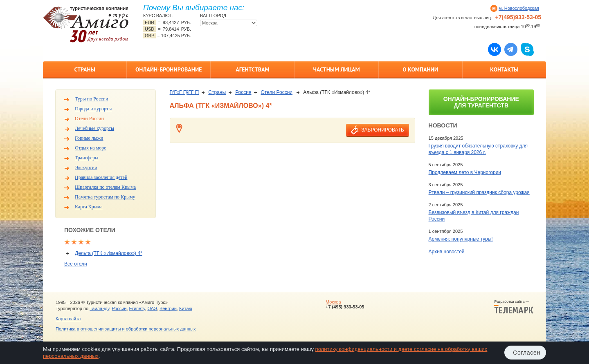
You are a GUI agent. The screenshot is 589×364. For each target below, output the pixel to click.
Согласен (527, 353)
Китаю (186, 308)
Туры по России (91, 99)
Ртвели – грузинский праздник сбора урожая (479, 192)
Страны (84, 69)
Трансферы (87, 158)
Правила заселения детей (101, 177)
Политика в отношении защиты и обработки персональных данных (126, 329)
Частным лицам (336, 69)
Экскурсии (86, 167)
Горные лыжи (89, 138)
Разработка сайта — (514, 307)
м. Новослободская (519, 8)
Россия (243, 92)
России (119, 308)
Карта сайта (68, 319)
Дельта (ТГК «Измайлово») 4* (109, 253)
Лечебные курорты (94, 128)
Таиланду (99, 308)
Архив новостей (447, 252)
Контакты (504, 69)
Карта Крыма (89, 207)
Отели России (89, 118)
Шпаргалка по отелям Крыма (105, 187)
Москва (333, 302)
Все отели (76, 264)
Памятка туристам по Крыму (105, 197)
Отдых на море (91, 148)
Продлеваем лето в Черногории (465, 172)
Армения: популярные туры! (461, 239)
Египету (137, 308)
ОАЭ (152, 308)
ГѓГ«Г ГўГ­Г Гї (184, 92)
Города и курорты (93, 109)
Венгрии (168, 308)
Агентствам (252, 69)
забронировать (382, 130)
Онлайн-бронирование (169, 69)
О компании (420, 69)
